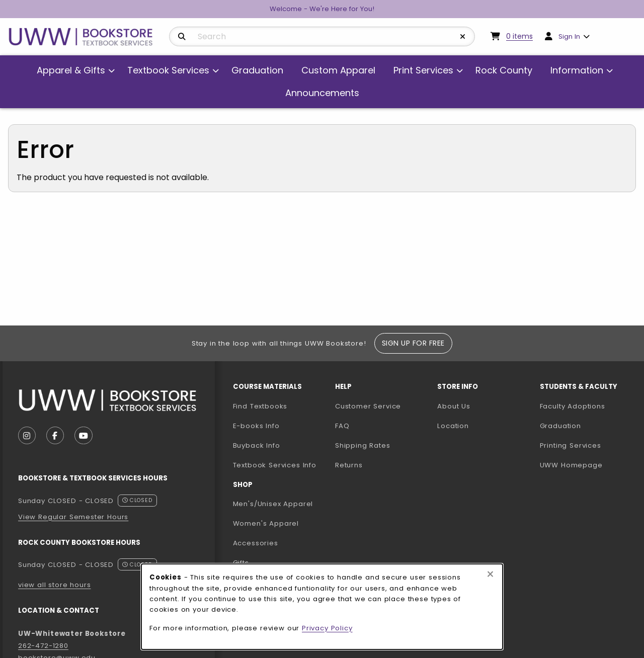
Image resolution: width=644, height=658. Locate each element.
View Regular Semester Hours (73, 517)
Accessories (256, 543)
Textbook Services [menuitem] (168, 70)
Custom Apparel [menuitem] (338, 70)
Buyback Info (257, 445)
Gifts (241, 563)
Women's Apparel (266, 523)
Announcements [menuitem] (322, 93)
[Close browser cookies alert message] (490, 574)
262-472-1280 (43, 646)
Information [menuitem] (577, 70)
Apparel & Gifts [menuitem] (71, 70)
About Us (454, 406)
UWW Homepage (587, 465)
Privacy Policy (327, 628)
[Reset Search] (463, 37)
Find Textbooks (260, 406)
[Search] (182, 37)
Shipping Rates (363, 445)
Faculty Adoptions (587, 406)
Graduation (560, 426)
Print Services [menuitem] (423, 70)
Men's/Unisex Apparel (273, 504)
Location (453, 426)
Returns (349, 465)
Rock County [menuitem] (504, 70)
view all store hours (55, 585)
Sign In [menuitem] (569, 36)
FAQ (342, 426)
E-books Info (256, 426)
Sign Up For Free (413, 343)
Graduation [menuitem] (257, 70)
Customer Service (368, 406)
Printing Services (587, 445)
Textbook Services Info (280, 465)
